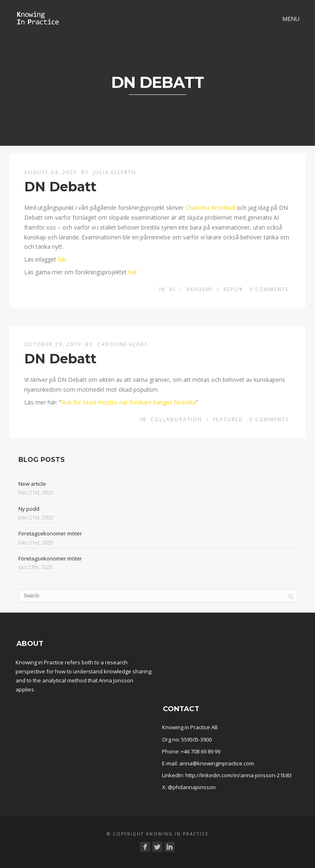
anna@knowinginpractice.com (217, 763)
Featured (228, 419)
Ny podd (29, 509)
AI (172, 289)
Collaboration (176, 419)
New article (32, 484)
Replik (233, 289)
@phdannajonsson (192, 787)
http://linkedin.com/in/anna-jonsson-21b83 (239, 775)
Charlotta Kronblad (210, 208)
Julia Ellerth (115, 172)
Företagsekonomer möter (50, 533)
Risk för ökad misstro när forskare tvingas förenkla (128, 402)
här (62, 259)
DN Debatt (60, 187)
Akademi (200, 289)
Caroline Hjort (123, 344)
